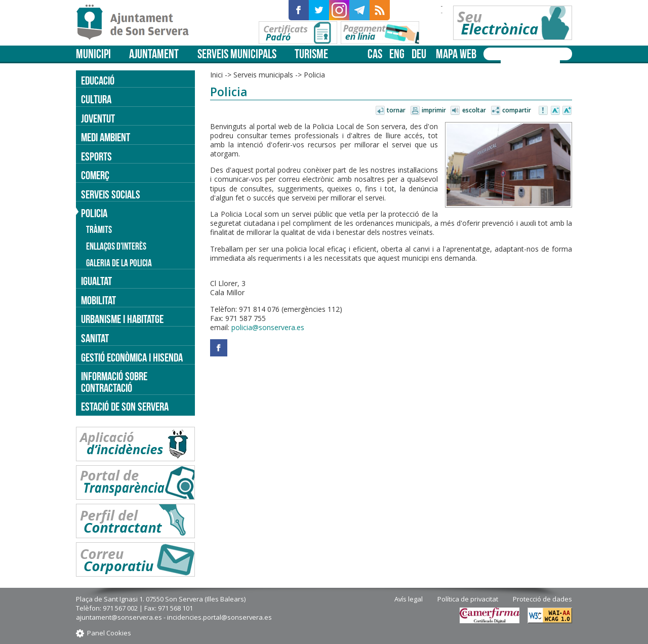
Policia (314, 75)
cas (375, 54)
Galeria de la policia (119, 263)
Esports (96, 156)
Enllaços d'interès (116, 246)
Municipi (93, 54)
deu (419, 54)
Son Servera (137, 23)
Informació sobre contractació (114, 382)
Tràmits (99, 230)
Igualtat (96, 281)
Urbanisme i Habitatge (122, 319)
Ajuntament (154, 54)
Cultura (96, 99)
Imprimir (434, 110)
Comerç (95, 175)
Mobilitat (98, 300)
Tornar (396, 110)
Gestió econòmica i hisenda (132, 357)
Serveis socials (111, 194)
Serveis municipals (237, 54)
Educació (98, 80)
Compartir (517, 110)
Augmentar (567, 111)
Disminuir (555, 111)
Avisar (544, 111)
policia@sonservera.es (268, 327)
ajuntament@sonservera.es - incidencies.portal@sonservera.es (174, 617)
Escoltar (474, 110)
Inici (216, 75)
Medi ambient (106, 137)
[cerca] (517, 62)
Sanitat (95, 338)
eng (397, 54)
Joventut (98, 118)
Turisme (311, 54)
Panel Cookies (109, 633)
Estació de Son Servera (125, 407)
